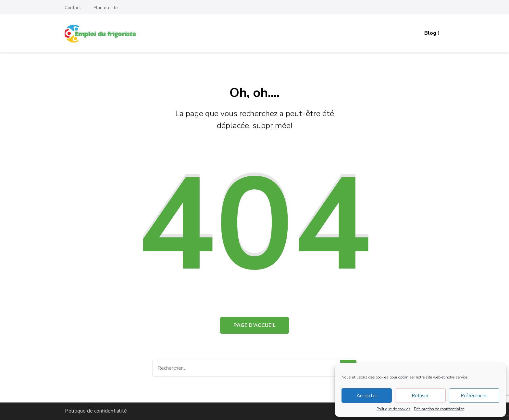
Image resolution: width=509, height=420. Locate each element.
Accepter (367, 396)
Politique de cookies (394, 409)
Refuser (420, 396)
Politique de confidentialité (96, 411)
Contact (73, 8)
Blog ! (432, 33)
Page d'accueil (255, 325)
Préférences (474, 396)
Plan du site (106, 8)
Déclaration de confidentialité (439, 409)
